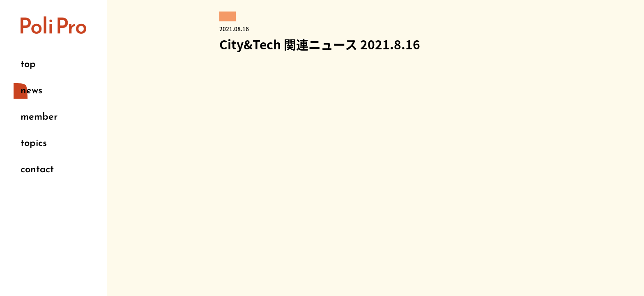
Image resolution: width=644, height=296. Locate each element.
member (39, 117)
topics (34, 143)
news (31, 91)
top (28, 65)
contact (37, 170)
